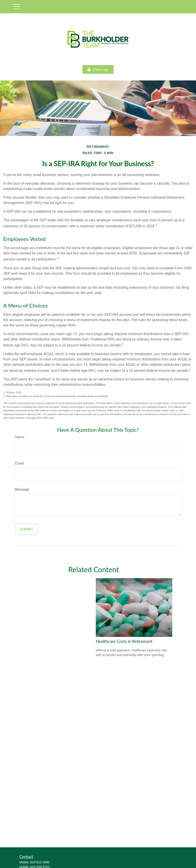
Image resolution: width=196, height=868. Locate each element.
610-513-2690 (40, 862)
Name (20, 437)
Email (19, 463)
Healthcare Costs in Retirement (124, 641)
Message (22, 489)
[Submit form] (26, 529)
